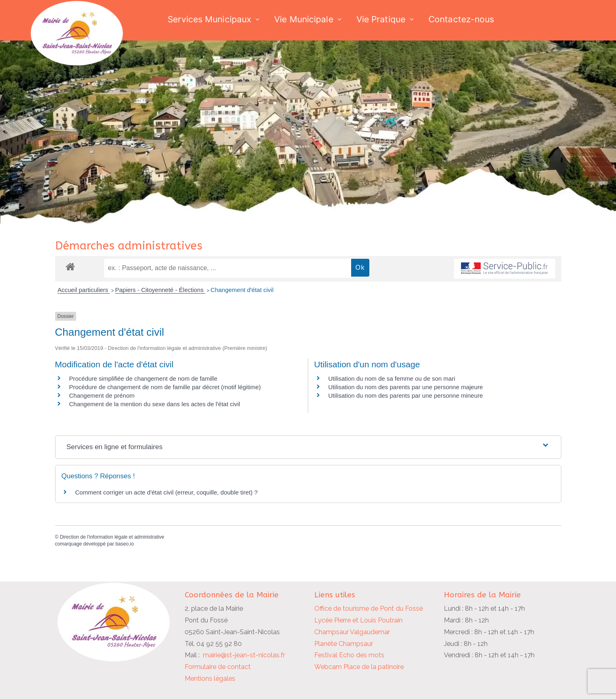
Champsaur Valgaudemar (352, 632)
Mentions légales (210, 679)
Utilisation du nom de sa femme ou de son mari (392, 378)
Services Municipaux (209, 19)
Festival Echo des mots (349, 655)
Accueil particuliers (84, 290)
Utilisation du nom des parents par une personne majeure (406, 387)
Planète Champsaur (344, 644)
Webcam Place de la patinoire (359, 667)
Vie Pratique (381, 19)
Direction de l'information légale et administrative (112, 537)
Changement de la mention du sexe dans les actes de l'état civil (155, 404)
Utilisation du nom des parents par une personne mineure (406, 395)
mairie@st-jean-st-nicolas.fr (244, 655)
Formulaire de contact (218, 667)
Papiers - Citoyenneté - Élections (160, 290)
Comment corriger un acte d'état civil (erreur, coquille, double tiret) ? (167, 492)
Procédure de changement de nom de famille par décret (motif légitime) (165, 387)
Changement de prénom (102, 395)
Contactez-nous (461, 19)
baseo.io (125, 544)
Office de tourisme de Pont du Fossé (369, 608)
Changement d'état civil (242, 290)
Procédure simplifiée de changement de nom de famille (143, 378)
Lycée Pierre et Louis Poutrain (358, 620)
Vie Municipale (304, 19)
